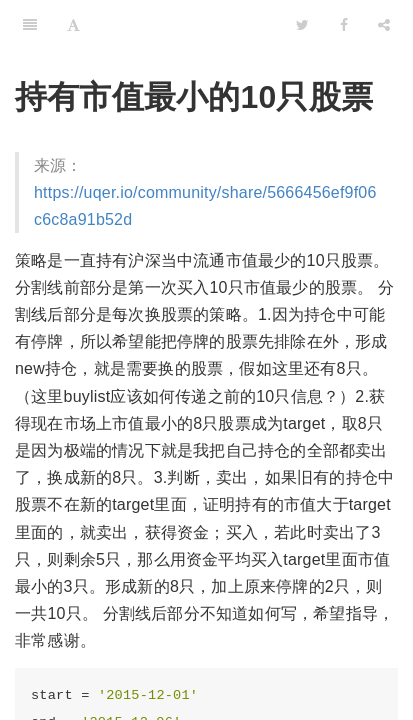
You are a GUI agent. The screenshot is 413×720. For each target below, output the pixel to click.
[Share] (384, 25)
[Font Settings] (73, 25)
